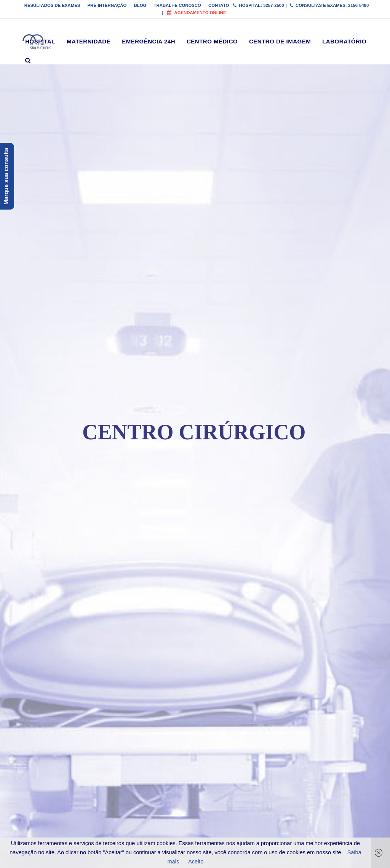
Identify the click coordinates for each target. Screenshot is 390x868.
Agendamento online (197, 13)
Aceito (196, 862)
